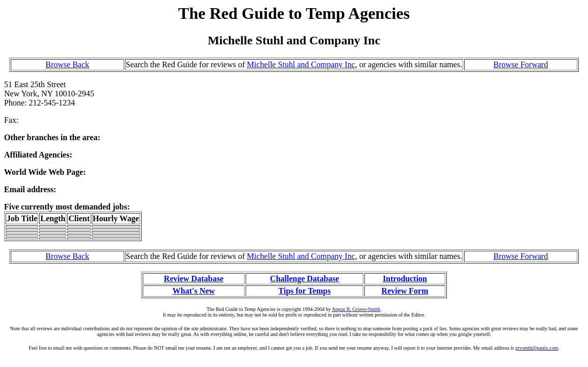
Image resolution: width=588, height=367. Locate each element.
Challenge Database (305, 279)
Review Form (405, 291)
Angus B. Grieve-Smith (356, 309)
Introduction (405, 279)
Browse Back (67, 64)
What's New (193, 291)
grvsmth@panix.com (537, 348)
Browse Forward (520, 64)
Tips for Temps (304, 291)
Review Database (194, 279)
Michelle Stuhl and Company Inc (301, 64)
